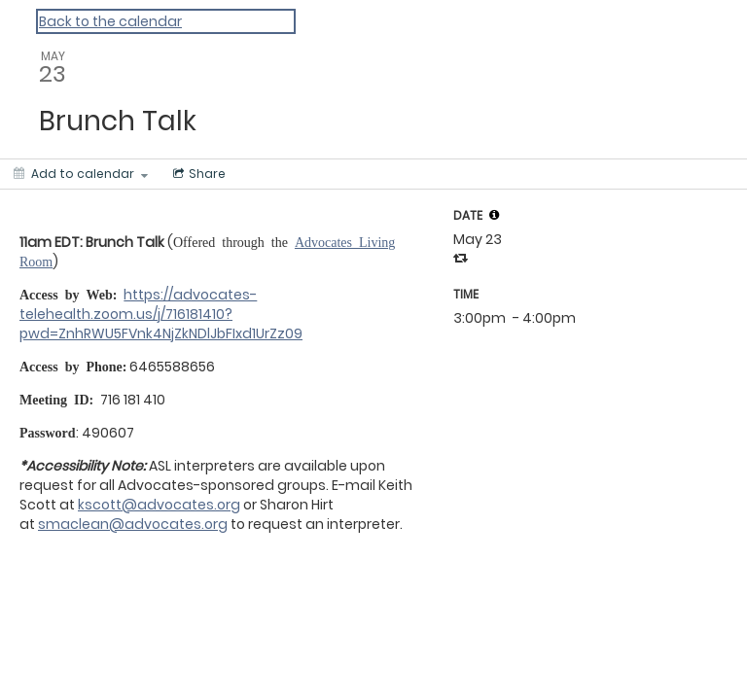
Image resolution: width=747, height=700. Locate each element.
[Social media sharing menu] (197, 174)
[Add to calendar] (81, 174)
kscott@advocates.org (159, 505)
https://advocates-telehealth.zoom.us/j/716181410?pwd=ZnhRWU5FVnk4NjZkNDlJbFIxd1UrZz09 (161, 314)
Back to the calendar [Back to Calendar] (110, 21)
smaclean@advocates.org (133, 524)
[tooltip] (494, 215)
